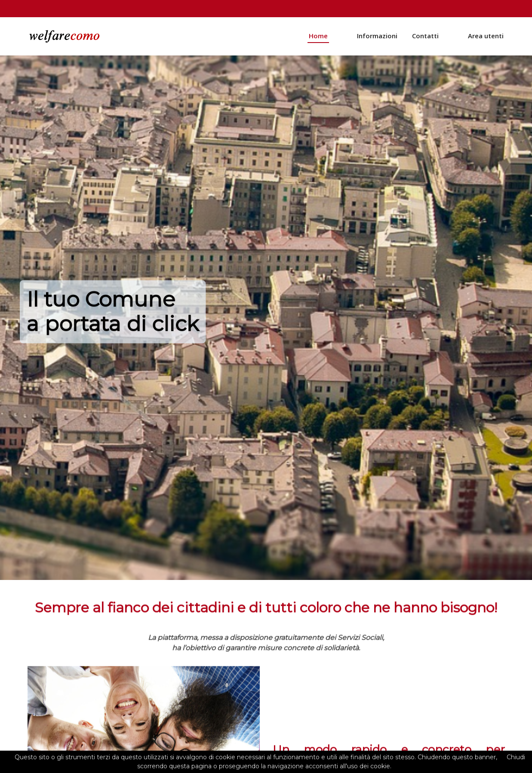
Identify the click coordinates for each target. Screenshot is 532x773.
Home (318, 37)
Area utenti (486, 37)
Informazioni (377, 37)
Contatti (425, 37)
